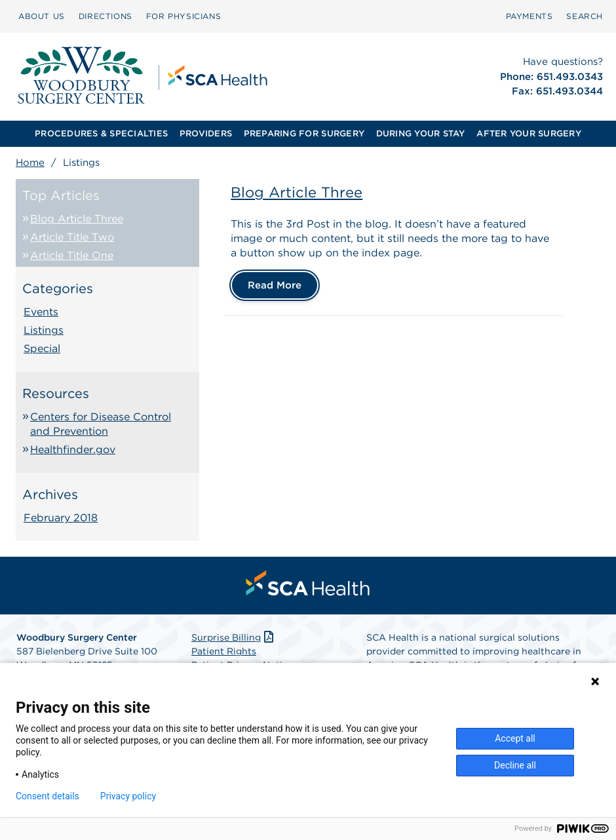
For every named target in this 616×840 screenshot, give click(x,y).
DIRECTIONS (106, 16)
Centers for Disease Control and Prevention (101, 424)
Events (41, 312)
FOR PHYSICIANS (183, 16)
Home (30, 163)
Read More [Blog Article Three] (275, 285)
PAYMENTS (529, 16)
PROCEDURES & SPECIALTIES (101, 133)
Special (42, 349)
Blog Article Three (77, 219)
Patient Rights (224, 651)
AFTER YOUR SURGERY (529, 133)
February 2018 (61, 518)
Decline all (515, 765)
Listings (44, 330)
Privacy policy (128, 796)
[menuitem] (42, 16)
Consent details (48, 796)
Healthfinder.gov (73, 450)
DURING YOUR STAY (421, 133)
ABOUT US (42, 16)
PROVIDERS (206, 133)
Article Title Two (72, 237)
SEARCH (585, 16)
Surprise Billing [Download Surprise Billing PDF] (234, 637)
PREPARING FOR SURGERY (304, 133)
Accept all (515, 738)
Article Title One (72, 255)
